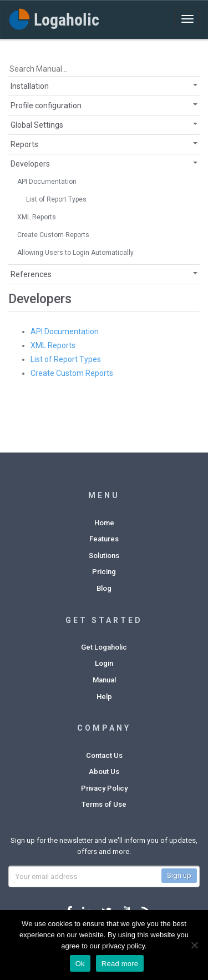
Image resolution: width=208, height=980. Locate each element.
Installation (30, 86)
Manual (104, 680)
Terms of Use (104, 804)
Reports (24, 144)
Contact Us (104, 755)
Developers (30, 164)
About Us (104, 772)
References (31, 274)
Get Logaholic (104, 647)
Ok (80, 964)
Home (104, 523)
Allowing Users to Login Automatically (75, 253)
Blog (104, 588)
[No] (194, 945)
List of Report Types (56, 199)
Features (104, 539)
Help (104, 697)
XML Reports (37, 217)
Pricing (104, 572)
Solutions (104, 556)
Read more (120, 964)
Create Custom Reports (53, 235)
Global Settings (37, 125)
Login (104, 663)
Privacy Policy (104, 788)
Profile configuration (46, 105)
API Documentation (47, 182)
